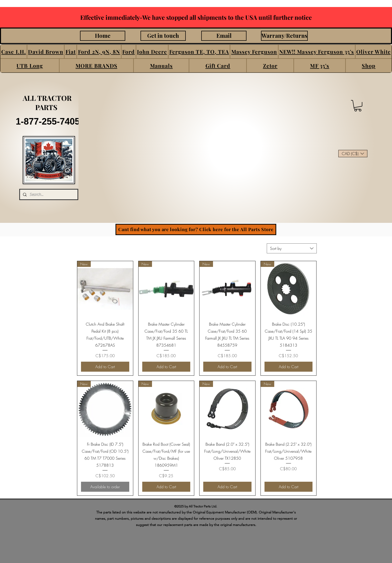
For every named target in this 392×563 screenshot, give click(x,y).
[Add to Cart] (105, 367)
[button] (14, 52)
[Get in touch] (163, 36)
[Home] (103, 36)
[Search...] (48, 194)
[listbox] (353, 154)
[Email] (224, 36)
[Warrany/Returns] (284, 36)
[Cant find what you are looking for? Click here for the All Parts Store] (196, 229)
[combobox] (292, 248)
